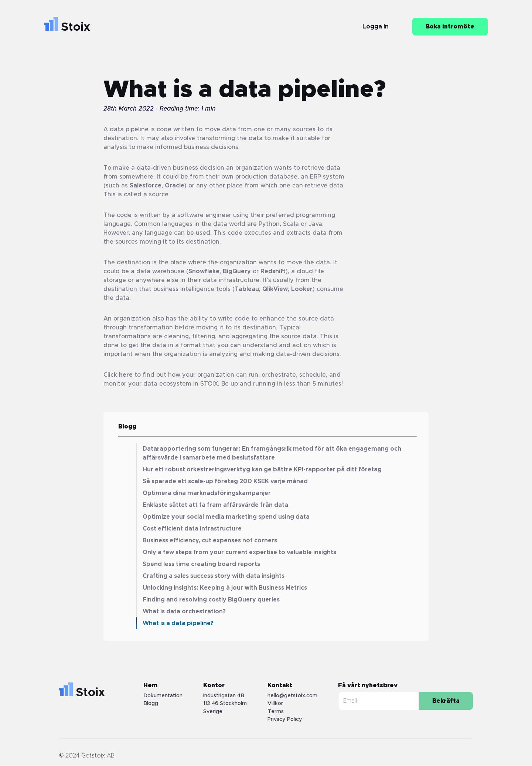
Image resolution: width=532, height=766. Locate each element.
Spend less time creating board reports (201, 564)
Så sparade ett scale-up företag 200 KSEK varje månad (225, 481)
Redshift (273, 271)
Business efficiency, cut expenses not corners (210, 540)
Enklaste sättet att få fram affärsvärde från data (215, 505)
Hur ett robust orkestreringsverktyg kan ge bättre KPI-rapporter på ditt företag (262, 470)
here (126, 375)
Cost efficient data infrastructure (192, 529)
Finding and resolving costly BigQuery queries (211, 600)
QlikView (275, 289)
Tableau (247, 289)
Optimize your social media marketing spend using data (226, 517)
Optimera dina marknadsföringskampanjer (207, 493)
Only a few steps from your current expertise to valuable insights (239, 552)
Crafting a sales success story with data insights (214, 576)
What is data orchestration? (184, 611)
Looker (302, 289)
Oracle (175, 186)
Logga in (376, 27)
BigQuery (237, 271)
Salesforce (146, 186)
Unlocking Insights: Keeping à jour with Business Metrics (225, 588)
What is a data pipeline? (178, 623)
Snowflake (204, 271)
